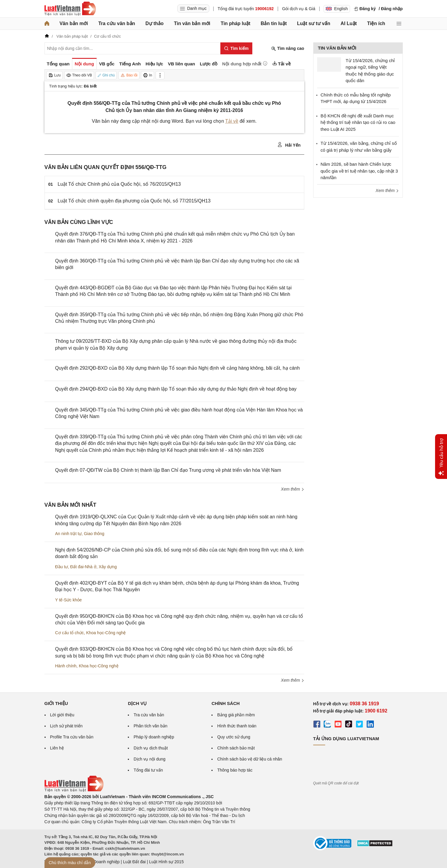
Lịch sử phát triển (66, 726)
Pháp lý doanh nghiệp (154, 737)
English (337, 9)
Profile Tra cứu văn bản (72, 737)
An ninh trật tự (69, 534)
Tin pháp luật (235, 23)
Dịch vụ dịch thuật (151, 748)
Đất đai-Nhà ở (83, 567)
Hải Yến (289, 145)
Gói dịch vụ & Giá (299, 9)
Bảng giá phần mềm (236, 715)
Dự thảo (155, 23)
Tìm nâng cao (288, 49)
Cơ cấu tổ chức (70, 633)
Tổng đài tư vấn (148, 770)
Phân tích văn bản (150, 726)
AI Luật (349, 23)
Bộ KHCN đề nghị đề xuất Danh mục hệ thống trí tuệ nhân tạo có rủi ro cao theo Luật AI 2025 (358, 122)
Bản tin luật (274, 23)
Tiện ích (376, 23)
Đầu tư (62, 567)
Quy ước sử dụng (234, 737)
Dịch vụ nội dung (149, 759)
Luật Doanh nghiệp (102, 862)
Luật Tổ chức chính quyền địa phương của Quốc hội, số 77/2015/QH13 (134, 201)
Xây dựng (108, 567)
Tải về (232, 121)
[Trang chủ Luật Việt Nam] (70, 9)
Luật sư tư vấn (314, 23)
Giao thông (94, 534)
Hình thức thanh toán (237, 726)
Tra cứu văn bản (117, 23)
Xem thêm (293, 489)
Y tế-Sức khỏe (69, 600)
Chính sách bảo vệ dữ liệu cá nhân (249, 759)
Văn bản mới (74, 23)
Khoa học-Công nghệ (106, 633)
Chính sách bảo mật (236, 748)
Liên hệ (57, 748)
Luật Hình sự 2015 (166, 862)
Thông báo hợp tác (235, 770)
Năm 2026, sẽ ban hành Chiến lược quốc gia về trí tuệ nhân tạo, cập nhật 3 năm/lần (359, 171)
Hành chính (66, 666)
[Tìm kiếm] (236, 48)
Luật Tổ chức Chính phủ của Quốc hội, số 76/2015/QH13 (119, 184)
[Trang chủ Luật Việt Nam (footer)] (74, 790)
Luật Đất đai (134, 862)
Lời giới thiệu (62, 715)
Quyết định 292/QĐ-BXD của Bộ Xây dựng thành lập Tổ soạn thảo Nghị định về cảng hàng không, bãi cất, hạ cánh (178, 368)
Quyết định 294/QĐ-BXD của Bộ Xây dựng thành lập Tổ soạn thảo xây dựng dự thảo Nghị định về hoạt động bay (176, 389)
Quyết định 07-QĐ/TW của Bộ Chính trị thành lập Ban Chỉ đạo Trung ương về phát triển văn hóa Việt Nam (168, 470)
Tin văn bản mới (192, 23)
